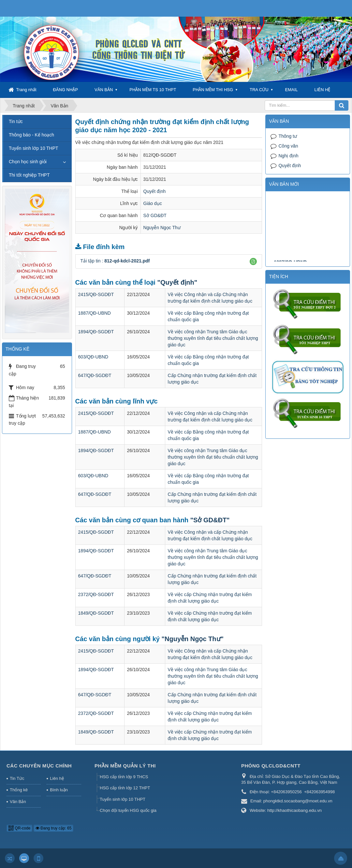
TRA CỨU (259, 90)
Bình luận (59, 790)
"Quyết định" (177, 282)
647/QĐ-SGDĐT (95, 375)
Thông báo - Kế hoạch (31, 135)
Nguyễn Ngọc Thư (162, 228)
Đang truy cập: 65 (53, 828)
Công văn (288, 146)
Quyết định (155, 191)
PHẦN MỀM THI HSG (213, 90)
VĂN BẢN (104, 90)
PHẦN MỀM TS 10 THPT (153, 90)
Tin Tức (17, 778)
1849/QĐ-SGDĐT (96, 613)
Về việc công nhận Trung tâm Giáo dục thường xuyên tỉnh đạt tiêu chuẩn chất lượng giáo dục (213, 338)
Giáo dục (153, 203)
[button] (253, 261)
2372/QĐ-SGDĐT (96, 594)
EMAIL (292, 90)
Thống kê (19, 790)
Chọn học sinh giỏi (28, 162)
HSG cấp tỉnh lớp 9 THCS (124, 777)
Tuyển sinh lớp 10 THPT (34, 148)
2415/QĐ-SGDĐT (96, 294)
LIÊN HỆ (322, 90)
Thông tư (287, 136)
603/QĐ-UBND (93, 357)
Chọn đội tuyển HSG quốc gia (128, 810)
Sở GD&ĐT (155, 215)
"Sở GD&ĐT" (210, 520)
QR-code (19, 828)
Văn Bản (18, 802)
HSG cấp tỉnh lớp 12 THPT (125, 788)
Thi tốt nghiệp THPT (29, 175)
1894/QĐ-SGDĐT (96, 332)
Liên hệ (57, 778)
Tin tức (16, 121)
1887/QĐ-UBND (95, 313)
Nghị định (288, 156)
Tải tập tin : (115, 261)
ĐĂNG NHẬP (65, 90)
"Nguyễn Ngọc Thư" (193, 639)
